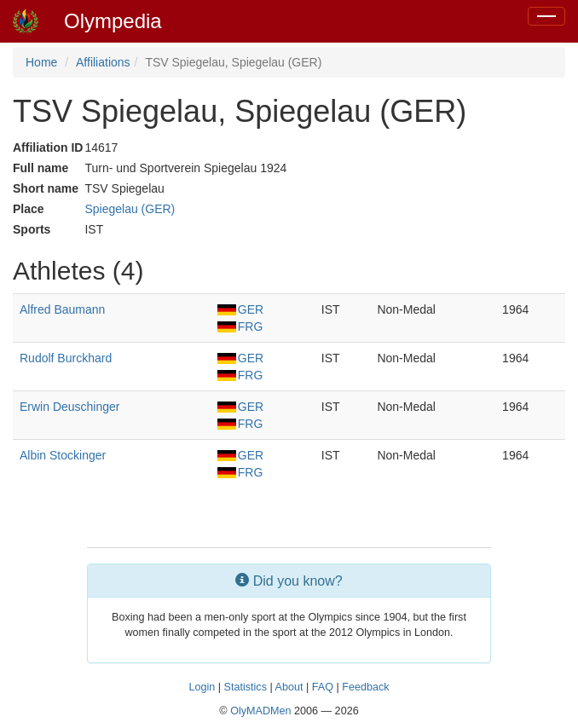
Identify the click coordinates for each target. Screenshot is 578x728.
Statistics (246, 687)
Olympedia (113, 21)
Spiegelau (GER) (130, 209)
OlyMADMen (260, 711)
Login (202, 687)
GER (240, 309)
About (289, 687)
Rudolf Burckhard (66, 358)
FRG (240, 326)
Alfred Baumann (62, 309)
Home (41, 62)
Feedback (365, 687)
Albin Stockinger (63, 455)
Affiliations (103, 62)
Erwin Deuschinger (70, 407)
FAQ (323, 687)
